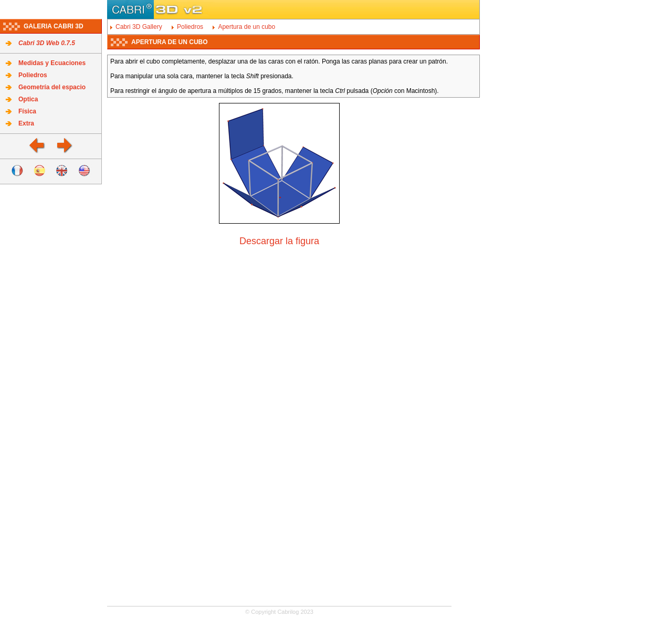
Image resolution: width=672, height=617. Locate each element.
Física (27, 111)
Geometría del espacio (52, 87)
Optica (28, 99)
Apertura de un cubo (246, 27)
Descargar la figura (279, 241)
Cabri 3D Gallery (139, 27)
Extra (26, 123)
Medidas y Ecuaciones (52, 63)
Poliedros (33, 75)
